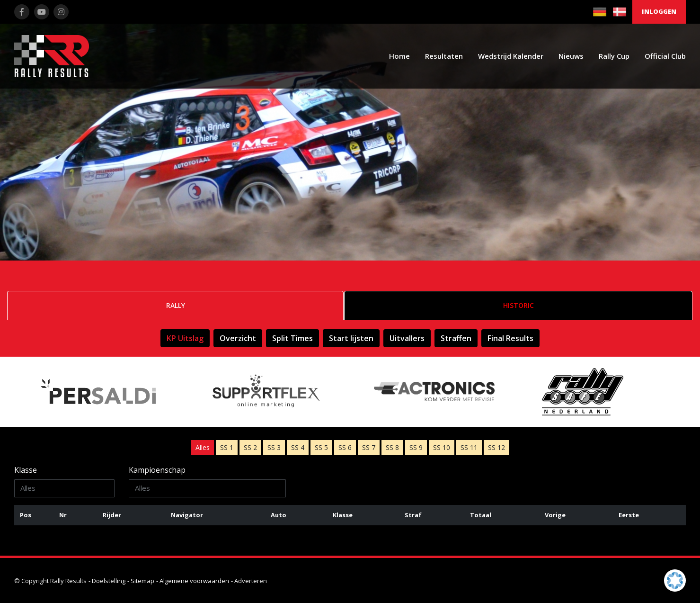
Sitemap (142, 581)
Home (399, 56)
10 (442, 447)
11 (469, 447)
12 (496, 447)
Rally (176, 305)
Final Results (510, 338)
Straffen (456, 338)
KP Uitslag (185, 338)
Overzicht (238, 338)
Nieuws (571, 56)
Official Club (665, 56)
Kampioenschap (157, 470)
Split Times (292, 338)
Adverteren (251, 581)
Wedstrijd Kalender (511, 56)
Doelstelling (109, 581)
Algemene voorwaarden (194, 581)
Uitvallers (407, 338)
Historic (518, 305)
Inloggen (659, 11)
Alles (203, 447)
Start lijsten (351, 338)
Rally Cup (614, 56)
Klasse (26, 470)
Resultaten (444, 56)
